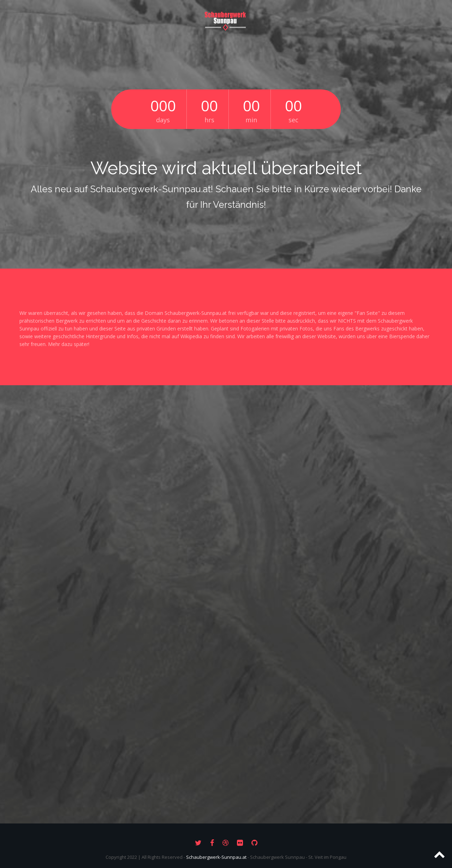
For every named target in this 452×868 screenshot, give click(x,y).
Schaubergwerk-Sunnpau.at (216, 857)
